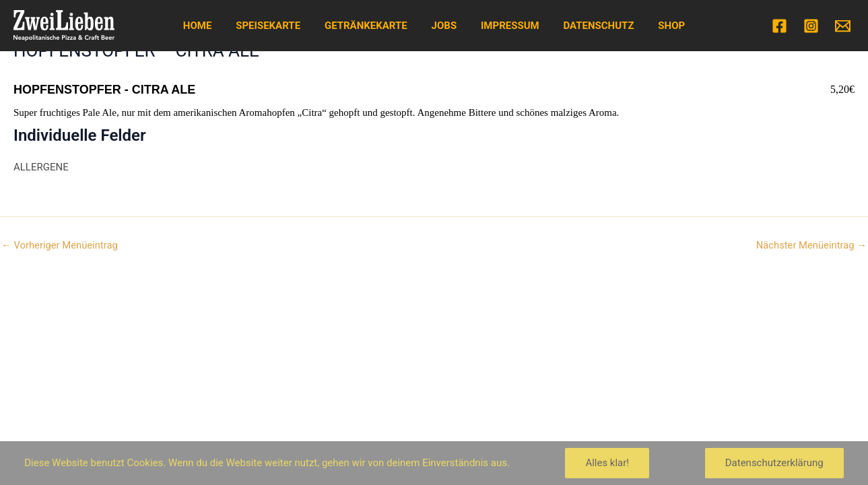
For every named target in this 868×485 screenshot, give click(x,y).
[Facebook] (779, 26)
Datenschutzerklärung (774, 463)
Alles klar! (607, 463)
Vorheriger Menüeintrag (60, 246)
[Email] (843, 26)
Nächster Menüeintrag (810, 246)
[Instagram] (811, 26)
